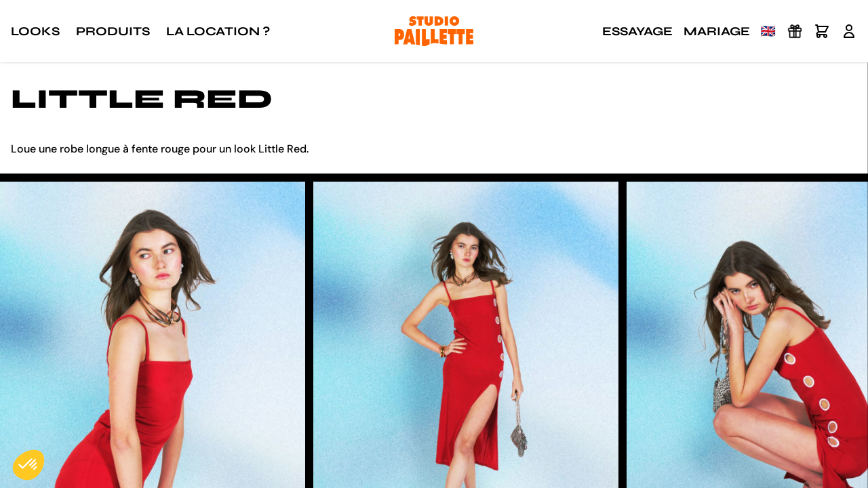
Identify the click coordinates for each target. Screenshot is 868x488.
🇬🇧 (768, 31)
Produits (113, 31)
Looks (35, 31)
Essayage (637, 31)
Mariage (717, 31)
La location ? (218, 31)
